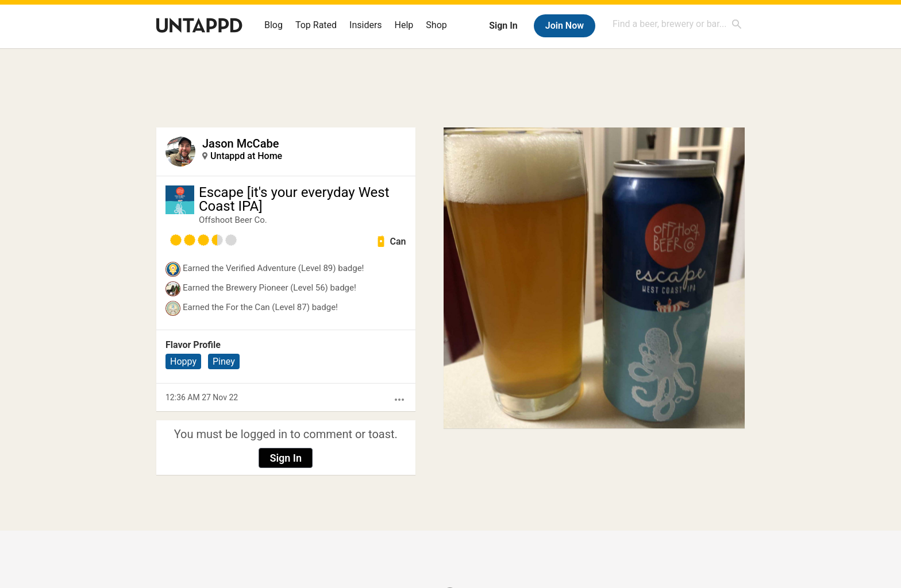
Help (404, 25)
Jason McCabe (240, 144)
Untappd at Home (246, 156)
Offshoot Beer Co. (233, 220)
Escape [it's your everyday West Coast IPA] (294, 199)
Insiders (366, 25)
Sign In (503, 26)
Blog (274, 25)
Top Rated (316, 25)
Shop (436, 25)
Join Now (565, 26)
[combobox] (677, 24)
